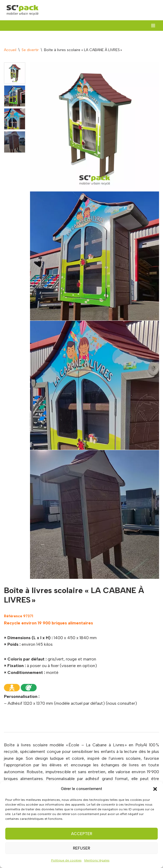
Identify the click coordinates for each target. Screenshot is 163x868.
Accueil (10, 50)
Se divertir (30, 50)
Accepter (82, 834)
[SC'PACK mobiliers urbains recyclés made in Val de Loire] (22, 10)
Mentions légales (97, 860)
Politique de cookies (66, 860)
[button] (155, 789)
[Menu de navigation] (153, 26)
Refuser (82, 848)
